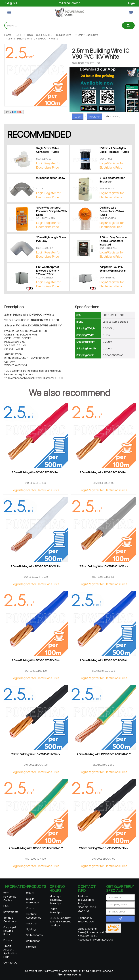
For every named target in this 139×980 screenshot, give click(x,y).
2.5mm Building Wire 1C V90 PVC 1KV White (36, 566)
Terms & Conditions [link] (10, 919)
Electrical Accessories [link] (34, 916)
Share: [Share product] (14, 112)
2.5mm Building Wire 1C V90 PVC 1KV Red (36, 472)
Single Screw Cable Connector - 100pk (48, 150)
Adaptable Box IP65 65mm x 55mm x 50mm (113, 269)
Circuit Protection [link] (32, 901)
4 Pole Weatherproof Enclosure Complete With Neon (51, 211)
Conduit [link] (31, 908)
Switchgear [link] (33, 941)
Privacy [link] (8, 940)
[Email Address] (121, 912)
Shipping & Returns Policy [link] (10, 931)
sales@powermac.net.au (93, 932)
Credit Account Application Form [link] (10, 951)
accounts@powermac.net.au (95, 940)
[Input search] (63, 25)
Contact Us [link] (10, 963)
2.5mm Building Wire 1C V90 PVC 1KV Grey (103, 566)
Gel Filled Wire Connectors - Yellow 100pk (112, 211)
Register (95, 117)
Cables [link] (30, 893)
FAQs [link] (7, 906)
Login (131, 3)
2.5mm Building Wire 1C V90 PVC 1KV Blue (36, 660)
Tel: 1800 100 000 (70, 3)
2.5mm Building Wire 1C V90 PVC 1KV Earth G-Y (104, 754)
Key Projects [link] (11, 912)
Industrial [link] (32, 923)
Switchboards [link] (34, 935)
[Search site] (128, 25)
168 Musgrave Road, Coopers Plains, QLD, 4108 (87, 905)
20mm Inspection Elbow (51, 178)
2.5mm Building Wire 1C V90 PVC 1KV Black (36, 754)
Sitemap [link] (31, 947)
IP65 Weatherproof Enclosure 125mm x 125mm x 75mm (48, 271)
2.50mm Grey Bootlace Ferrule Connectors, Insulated (113, 241)
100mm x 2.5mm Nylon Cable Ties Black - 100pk (114, 150)
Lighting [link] (31, 929)
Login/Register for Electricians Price (48, 165)
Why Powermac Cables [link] (10, 897)
